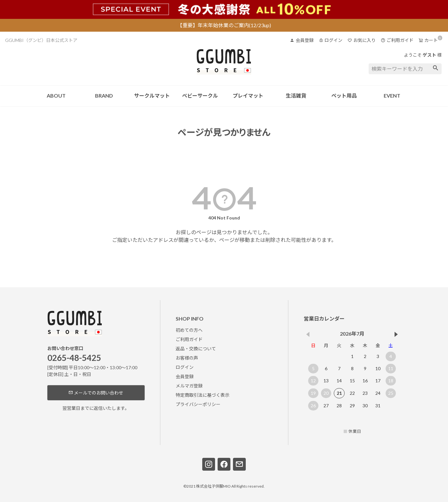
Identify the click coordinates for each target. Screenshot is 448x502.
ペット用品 (344, 96)
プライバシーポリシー (198, 404)
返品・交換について (196, 349)
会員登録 (302, 40)
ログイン (331, 40)
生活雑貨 (296, 96)
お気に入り (362, 40)
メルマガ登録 (189, 386)
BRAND (104, 96)
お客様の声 (187, 358)
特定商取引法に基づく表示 (203, 395)
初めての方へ (189, 330)
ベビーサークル (200, 96)
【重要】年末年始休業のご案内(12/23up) (224, 25)
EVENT (392, 96)
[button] (396, 334)
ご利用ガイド (397, 40)
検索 (436, 69)
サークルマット (152, 96)
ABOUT (56, 96)
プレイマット (248, 96)
